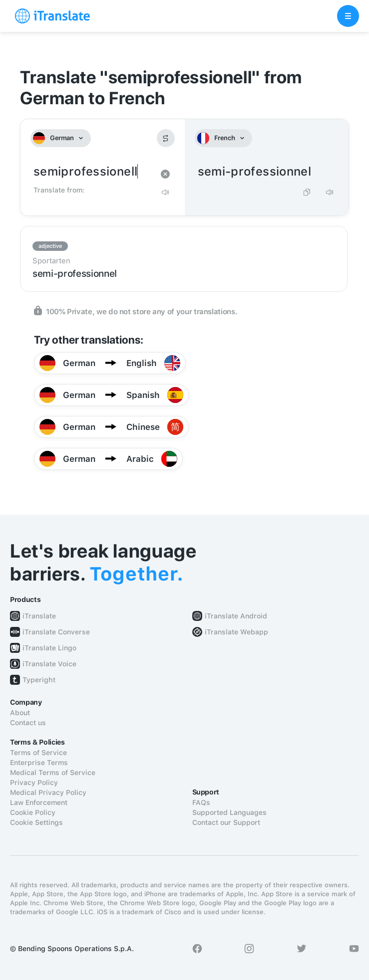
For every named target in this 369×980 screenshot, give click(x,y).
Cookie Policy (33, 812)
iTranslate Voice (49, 664)
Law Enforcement (39, 802)
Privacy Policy (34, 783)
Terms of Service (38, 753)
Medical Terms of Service (53, 773)
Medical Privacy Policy (48, 792)
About (20, 713)
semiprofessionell (93, 172)
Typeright (39, 680)
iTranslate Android (236, 616)
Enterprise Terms (39, 763)
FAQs (201, 802)
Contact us (28, 723)
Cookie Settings (36, 822)
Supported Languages (229, 812)
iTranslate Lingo (49, 648)
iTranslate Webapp (236, 632)
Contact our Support (226, 822)
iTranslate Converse (56, 632)
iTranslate (39, 616)
